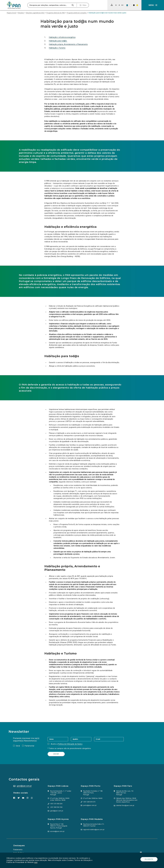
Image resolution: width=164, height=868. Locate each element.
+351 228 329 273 (89, 802)
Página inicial (11, 13)
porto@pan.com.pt (90, 805)
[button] (153, 5)
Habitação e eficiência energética (62, 37)
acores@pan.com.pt (57, 831)
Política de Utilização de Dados (70, 744)
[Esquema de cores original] (127, 5)
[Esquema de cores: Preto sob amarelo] (137, 5)
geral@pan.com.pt (24, 786)
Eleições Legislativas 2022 (35, 13)
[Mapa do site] (112, 5)
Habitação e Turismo (57, 48)
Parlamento (18, 850)
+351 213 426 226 (56, 804)
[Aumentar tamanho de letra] (122, 5)
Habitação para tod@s (58, 41)
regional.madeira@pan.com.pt (94, 830)
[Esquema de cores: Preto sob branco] (130, 5)
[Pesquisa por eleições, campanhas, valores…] (49, 5)
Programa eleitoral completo (77, 13)
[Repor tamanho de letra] (119, 5)
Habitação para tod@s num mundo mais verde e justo (107, 13)
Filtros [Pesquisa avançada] (84, 5)
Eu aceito (149, 859)
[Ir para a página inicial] (14, 5)
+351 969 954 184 (56, 807)
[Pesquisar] (73, 5)
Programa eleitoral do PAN (56, 13)
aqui (36, 862)
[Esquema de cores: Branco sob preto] (134, 5)
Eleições (21, 13)
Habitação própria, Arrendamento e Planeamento (68, 44)
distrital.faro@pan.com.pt (125, 805)
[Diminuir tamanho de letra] (116, 5)
